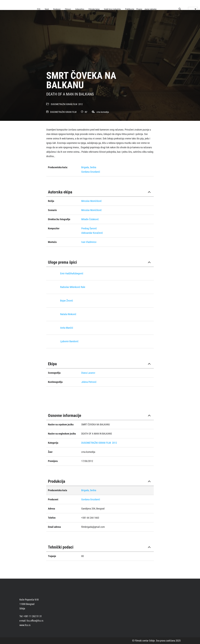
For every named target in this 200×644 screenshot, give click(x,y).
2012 (81, 104)
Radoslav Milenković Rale (73, 287)
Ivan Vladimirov (89, 242)
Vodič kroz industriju (112, 9)
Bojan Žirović (67, 301)
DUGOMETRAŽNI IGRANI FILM (64, 104)
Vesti (47, 9)
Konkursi (57, 9)
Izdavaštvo (80, 9)
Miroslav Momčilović (91, 201)
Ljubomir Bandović (69, 341)
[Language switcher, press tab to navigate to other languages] (193, 9)
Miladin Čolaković (90, 219)
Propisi (139, 9)
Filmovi (68, 9)
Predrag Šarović (89, 228)
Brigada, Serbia (89, 167)
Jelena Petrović (89, 382)
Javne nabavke (150, 9)
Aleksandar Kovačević (92, 233)
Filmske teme (94, 9)
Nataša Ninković (68, 314)
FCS (39, 9)
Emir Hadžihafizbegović (72, 273)
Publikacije (130, 9)
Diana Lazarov (88, 373)
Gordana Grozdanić (91, 172)
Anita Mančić (67, 328)
